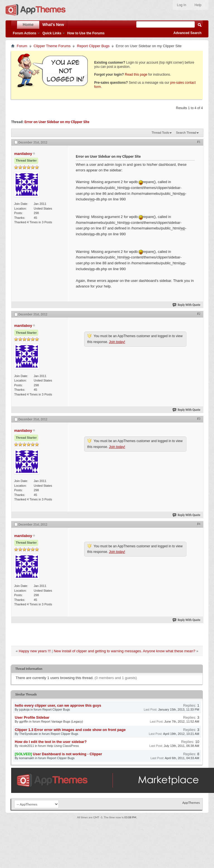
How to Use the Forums (86, 33)
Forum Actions (25, 33)
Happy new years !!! (35, 651)
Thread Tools (160, 133)
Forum (22, 46)
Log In (182, 5)
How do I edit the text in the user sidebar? (51, 742)
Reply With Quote (187, 305)
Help (198, 5)
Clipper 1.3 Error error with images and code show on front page (70, 730)
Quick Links (52, 33)
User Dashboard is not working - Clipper (67, 754)
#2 (199, 314)
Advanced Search (187, 33)
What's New (53, 25)
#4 (199, 524)
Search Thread (186, 133)
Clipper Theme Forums (52, 46)
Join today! (117, 342)
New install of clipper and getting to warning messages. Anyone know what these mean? (125, 651)
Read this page (136, 75)
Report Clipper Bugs (93, 46)
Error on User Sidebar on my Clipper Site (57, 122)
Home (28, 25)
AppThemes (191, 803)
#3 (199, 419)
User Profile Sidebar (32, 717)
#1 (199, 142)
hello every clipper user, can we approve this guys (58, 705)
